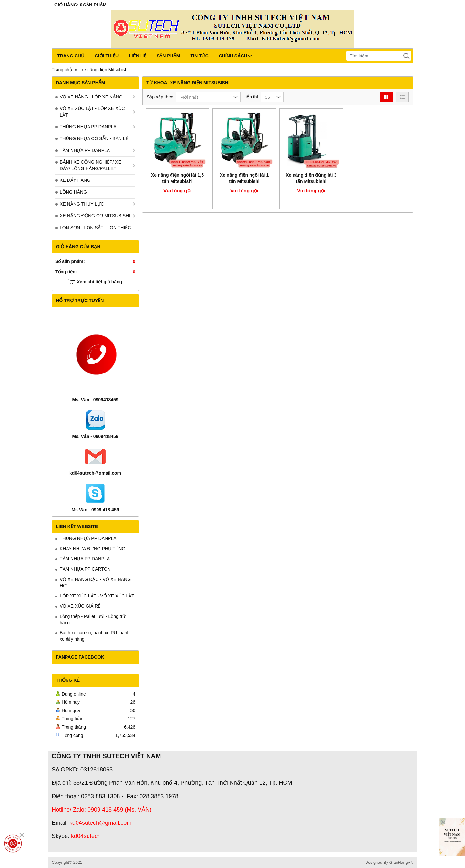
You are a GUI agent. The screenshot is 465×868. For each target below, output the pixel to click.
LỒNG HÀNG (73, 192)
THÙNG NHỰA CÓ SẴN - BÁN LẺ (94, 138)
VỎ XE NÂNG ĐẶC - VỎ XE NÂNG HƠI (95, 583)
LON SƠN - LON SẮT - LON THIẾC (95, 228)
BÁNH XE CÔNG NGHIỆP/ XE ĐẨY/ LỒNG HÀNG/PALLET (90, 165)
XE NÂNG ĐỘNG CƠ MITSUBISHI (95, 216)
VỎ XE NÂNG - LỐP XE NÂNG (91, 97)
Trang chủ (71, 56)
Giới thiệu (107, 56)
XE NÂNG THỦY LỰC (82, 204)
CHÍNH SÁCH (235, 56)
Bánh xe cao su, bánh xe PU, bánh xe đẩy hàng (95, 636)
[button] (208, 97)
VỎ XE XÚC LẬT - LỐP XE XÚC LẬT (92, 112)
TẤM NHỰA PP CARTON (85, 569)
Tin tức (199, 56)
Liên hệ (138, 56)
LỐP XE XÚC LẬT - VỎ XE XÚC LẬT (97, 596)
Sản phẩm (168, 56)
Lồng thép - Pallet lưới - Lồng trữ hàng (93, 619)
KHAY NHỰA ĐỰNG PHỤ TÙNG (93, 549)
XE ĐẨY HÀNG (75, 180)
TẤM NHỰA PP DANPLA (85, 150)
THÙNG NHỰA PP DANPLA (88, 127)
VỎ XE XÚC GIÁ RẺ (80, 606)
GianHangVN (401, 863)
